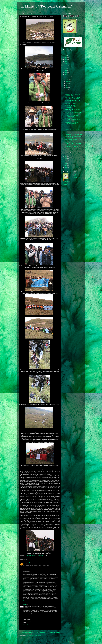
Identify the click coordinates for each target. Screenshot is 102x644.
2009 (66, 160)
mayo (67, 89)
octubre (67, 80)
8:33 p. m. (25, 615)
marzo (67, 93)
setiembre (68, 82)
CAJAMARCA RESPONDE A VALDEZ (74, 135)
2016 (66, 67)
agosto (67, 83)
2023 (66, 56)
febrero (67, 152)
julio (67, 85)
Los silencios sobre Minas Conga (72, 133)
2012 (66, 74)
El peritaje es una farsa (70, 150)
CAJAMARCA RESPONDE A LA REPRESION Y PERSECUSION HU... (73, 124)
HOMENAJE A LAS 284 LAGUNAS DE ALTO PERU (73, 130)
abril (67, 91)
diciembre (68, 76)
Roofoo (56, 641)
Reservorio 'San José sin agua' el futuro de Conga (73, 95)
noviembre (68, 78)
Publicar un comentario (27, 627)
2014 (66, 71)
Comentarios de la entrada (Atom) (33, 636)
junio (67, 87)
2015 (66, 69)
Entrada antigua (55, 633)
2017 (66, 65)
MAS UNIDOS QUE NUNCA (71, 103)
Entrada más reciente (27, 633)
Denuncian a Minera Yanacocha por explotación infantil (73, 137)
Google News (76, 174)
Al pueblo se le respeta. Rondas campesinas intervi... (72, 116)
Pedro (25, 605)
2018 (66, 63)
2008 (66, 162)
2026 (66, 52)
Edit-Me (75, 176)
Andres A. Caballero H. (67, 181)
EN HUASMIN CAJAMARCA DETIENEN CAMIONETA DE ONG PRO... (73, 120)
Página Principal (42, 633)
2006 (66, 166)
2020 (66, 59)
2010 (66, 158)
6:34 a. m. (25, 600)
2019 (66, 61)
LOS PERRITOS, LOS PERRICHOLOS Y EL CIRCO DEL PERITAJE (73, 144)
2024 (66, 54)
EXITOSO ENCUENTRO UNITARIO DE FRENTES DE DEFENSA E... (73, 98)
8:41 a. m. (25, 624)
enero (67, 154)
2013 (66, 73)
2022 (66, 58)
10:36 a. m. (26, 567)
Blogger (68, 641)
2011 (66, 156)
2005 (66, 168)
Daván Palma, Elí (27, 562)
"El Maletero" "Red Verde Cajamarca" (46, 6)
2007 (66, 164)
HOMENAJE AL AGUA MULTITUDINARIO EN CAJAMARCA (38, 557)
